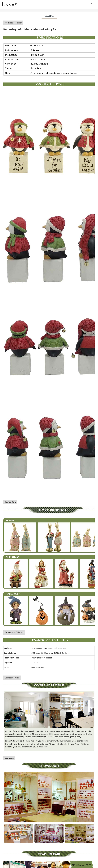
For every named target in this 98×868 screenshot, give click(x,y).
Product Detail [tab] (49, 16)
